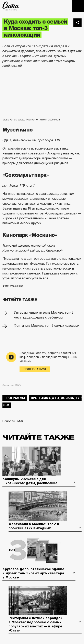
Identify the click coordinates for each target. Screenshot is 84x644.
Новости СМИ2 (13, 421)
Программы (15, 398)
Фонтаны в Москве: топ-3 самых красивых (47, 326)
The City (11, 6)
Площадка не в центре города (26, 259)
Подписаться (35, 369)
